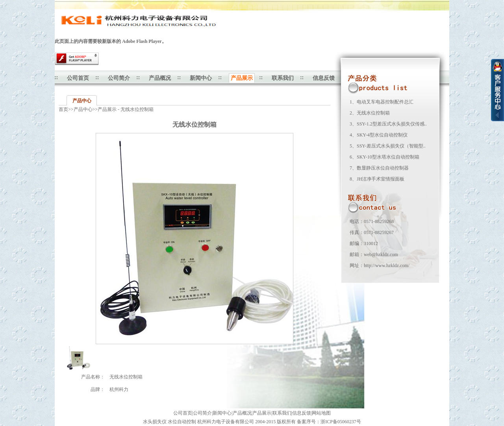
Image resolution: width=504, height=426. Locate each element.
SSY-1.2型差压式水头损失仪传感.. (392, 124)
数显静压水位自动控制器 (383, 168)
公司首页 (78, 78)
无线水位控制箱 (373, 113)
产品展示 (262, 413)
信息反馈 (324, 78)
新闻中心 (201, 78)
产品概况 (160, 78)
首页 (63, 109)
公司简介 (119, 78)
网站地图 (321, 413)
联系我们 (283, 78)
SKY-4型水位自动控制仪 (382, 135)
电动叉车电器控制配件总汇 (385, 102)
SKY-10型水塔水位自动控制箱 (388, 157)
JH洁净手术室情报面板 (381, 179)
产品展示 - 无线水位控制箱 (126, 109)
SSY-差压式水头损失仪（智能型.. (391, 146)
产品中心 (82, 101)
